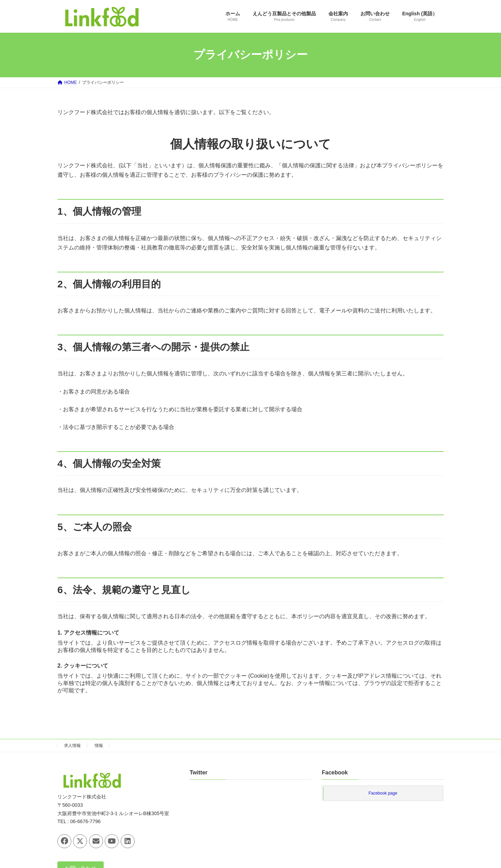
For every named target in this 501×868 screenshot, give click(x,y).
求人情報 (72, 746)
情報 (99, 746)
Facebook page (383, 794)
